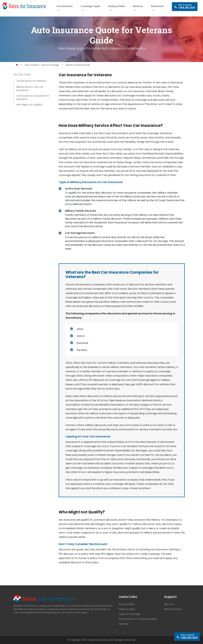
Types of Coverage (130, 614)
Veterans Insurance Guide (78, 65)
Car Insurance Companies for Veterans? (33, 97)
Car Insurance (64, 6)
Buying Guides (117, 6)
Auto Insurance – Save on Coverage (42, 65)
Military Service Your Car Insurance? (30, 89)
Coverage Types (91, 6)
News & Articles (173, 609)
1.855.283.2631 (187, 6)
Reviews (138, 6)
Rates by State (127, 609)
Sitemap (124, 624)
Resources (157, 6)
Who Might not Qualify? (29, 105)
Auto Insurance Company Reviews (138, 619)
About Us (169, 604)
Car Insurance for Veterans (31, 81)
